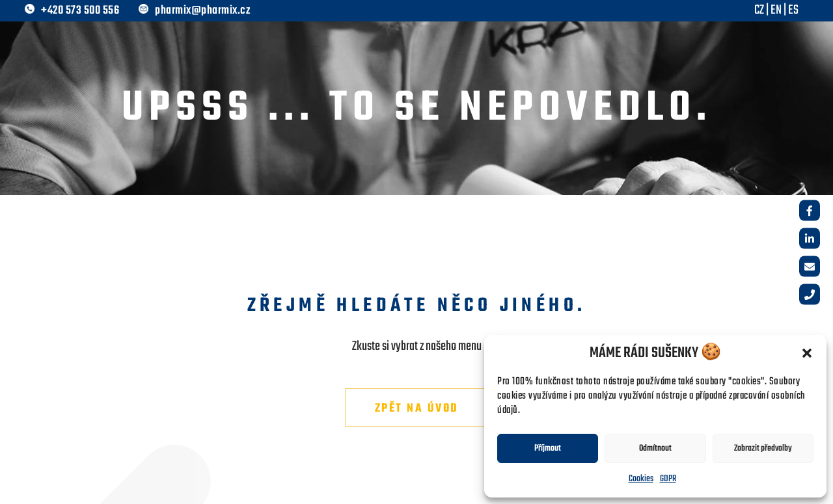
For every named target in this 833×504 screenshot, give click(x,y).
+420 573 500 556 (80, 11)
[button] (807, 353)
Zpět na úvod (417, 409)
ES (793, 10)
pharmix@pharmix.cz (202, 11)
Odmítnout (655, 448)
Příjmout (548, 448)
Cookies (641, 479)
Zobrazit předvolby (763, 448)
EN (776, 10)
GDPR (668, 479)
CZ (759, 10)
